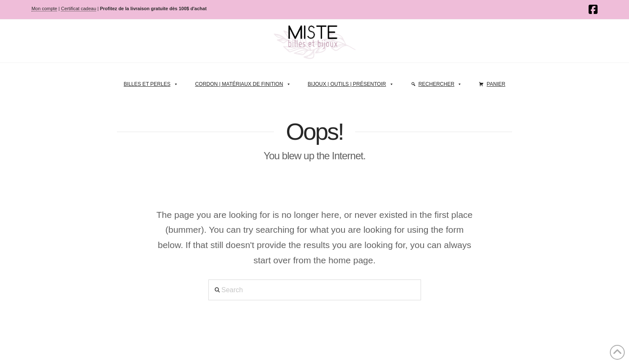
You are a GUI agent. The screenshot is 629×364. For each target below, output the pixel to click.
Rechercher (440, 82)
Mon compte (44, 8)
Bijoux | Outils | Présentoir (351, 82)
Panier (496, 84)
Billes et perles (151, 82)
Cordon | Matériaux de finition (243, 82)
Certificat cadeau (78, 8)
